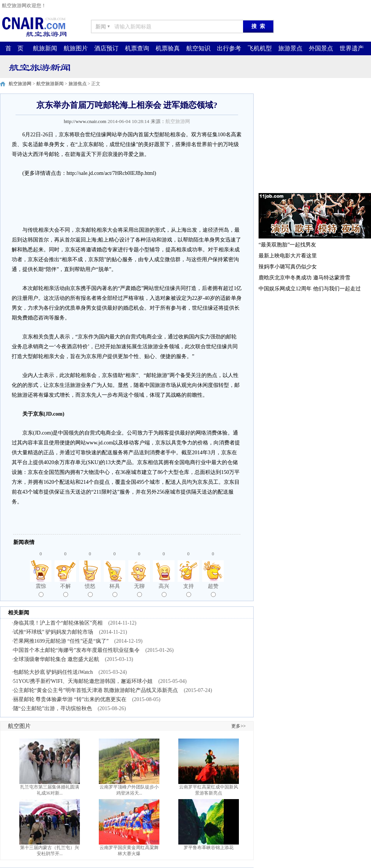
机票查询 (137, 48)
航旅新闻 (45, 48)
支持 (189, 590)
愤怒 (90, 590)
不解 (65, 590)
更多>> (238, 726)
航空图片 (19, 726)
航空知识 (198, 48)
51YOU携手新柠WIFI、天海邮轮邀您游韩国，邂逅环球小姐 (83, 681)
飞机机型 (260, 48)
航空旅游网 (20, 84)
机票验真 (168, 48)
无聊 (139, 590)
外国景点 (321, 48)
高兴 (164, 590)
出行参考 (229, 48)
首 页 (14, 48)
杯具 (115, 590)
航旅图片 (76, 48)
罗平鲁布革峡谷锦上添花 (209, 848)
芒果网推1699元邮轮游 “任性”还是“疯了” (61, 641)
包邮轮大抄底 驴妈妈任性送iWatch (53, 672)
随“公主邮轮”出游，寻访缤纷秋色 (53, 708)
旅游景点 (290, 48)
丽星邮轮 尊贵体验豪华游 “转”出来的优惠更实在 (70, 699)
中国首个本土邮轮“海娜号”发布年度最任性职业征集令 (76, 650)
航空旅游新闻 (50, 84)
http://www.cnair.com (85, 121)
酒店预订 (106, 48)
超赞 (213, 590)
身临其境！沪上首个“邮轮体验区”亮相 (58, 623)
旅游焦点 (78, 84)
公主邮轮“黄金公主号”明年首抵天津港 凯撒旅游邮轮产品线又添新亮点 (96, 690)
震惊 (41, 590)
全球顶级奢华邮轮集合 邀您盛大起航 (56, 659)
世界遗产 (352, 48)
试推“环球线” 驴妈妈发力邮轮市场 (53, 632)
